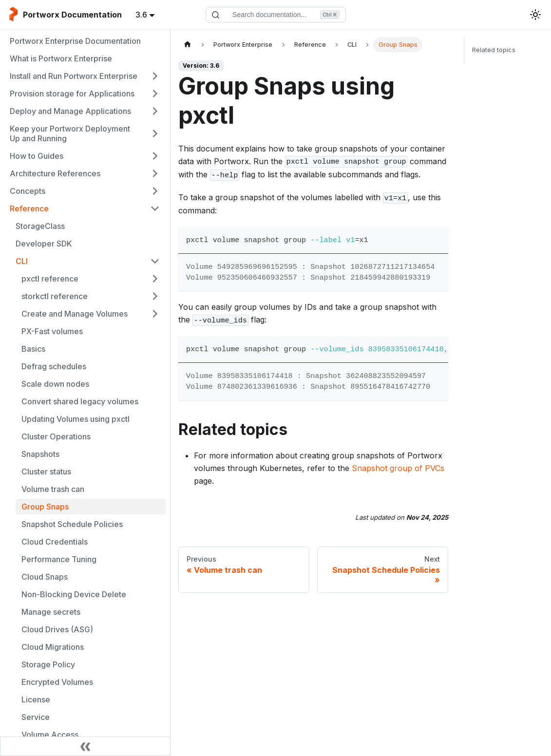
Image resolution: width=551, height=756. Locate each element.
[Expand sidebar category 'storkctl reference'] (155, 296)
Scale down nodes (55, 384)
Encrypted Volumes (57, 682)
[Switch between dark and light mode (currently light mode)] (535, 15)
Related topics (494, 50)
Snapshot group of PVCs (398, 468)
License (36, 699)
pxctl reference (50, 279)
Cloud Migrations (53, 647)
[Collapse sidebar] (85, 746)
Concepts (28, 191)
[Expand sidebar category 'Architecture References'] (155, 173)
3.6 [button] (141, 15)
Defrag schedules (54, 366)
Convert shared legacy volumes (80, 401)
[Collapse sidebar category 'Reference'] (155, 208)
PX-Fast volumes (52, 331)
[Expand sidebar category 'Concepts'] (155, 191)
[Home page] (188, 45)
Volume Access (50, 735)
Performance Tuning (59, 559)
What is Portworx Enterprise (61, 58)
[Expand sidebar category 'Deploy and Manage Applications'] (155, 111)
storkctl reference (55, 296)
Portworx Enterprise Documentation (75, 41)
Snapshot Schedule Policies (72, 524)
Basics (33, 349)
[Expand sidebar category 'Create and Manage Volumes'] (155, 314)
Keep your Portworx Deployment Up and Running (70, 133)
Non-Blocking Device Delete (74, 594)
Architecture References (55, 173)
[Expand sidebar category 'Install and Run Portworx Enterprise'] (155, 76)
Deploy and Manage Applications (70, 111)
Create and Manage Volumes (75, 314)
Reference (29, 208)
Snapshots (40, 454)
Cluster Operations (56, 436)
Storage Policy (48, 664)
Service (36, 717)
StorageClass (40, 226)
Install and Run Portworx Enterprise (74, 76)
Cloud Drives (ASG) (57, 629)
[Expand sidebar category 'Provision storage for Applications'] (155, 94)
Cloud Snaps (45, 577)
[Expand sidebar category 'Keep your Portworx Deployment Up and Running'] (155, 133)
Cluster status (46, 472)
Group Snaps (45, 507)
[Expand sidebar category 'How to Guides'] (155, 156)
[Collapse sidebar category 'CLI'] (155, 261)
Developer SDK (44, 244)
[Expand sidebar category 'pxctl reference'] (155, 279)
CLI (22, 261)
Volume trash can (53, 489)
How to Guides (37, 156)
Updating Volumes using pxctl (76, 419)
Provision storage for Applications (72, 94)
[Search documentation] (276, 15)
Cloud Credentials (55, 542)
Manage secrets (51, 612)
